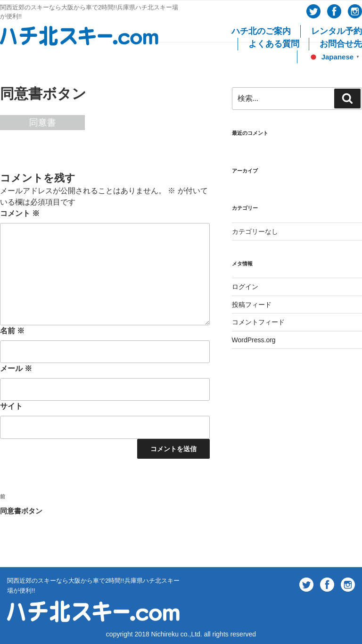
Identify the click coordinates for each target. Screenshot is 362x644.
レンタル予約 (337, 31)
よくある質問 (274, 44)
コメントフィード (258, 322)
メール (16, 368)
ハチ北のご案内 (261, 31)
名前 (12, 331)
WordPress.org (254, 340)
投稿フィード (252, 305)
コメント (20, 213)
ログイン (245, 287)
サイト (11, 406)
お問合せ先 (341, 44)
